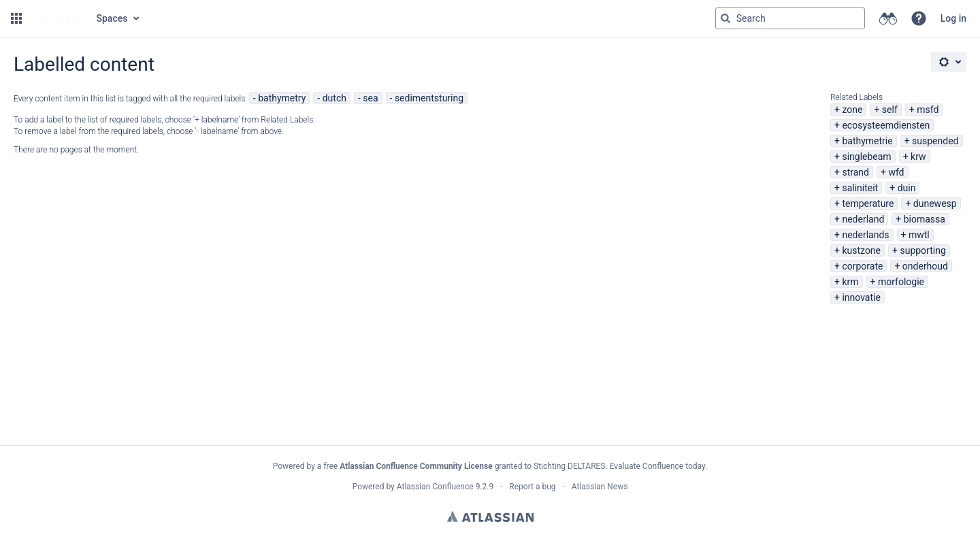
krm (850, 282)
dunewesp (935, 203)
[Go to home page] (58, 18)
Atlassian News (600, 487)
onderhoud (925, 266)
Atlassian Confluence (435, 487)
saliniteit (860, 188)
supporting (922, 250)
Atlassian (490, 517)
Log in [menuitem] (953, 18)
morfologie (901, 282)
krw (918, 157)
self (890, 110)
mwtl (919, 235)
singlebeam (866, 157)
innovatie (861, 297)
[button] (16, 18)
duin (907, 188)
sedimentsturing (429, 98)
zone (852, 110)
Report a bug (532, 487)
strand (855, 172)
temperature (868, 203)
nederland (863, 219)
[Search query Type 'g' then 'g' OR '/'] (790, 18)
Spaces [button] (112, 18)
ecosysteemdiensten (886, 125)
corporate (862, 266)
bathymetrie (867, 141)
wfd (896, 172)
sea (370, 98)
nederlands (865, 235)
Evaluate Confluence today (657, 466)
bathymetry (282, 98)
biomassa (925, 219)
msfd (928, 110)
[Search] (725, 18)
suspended (935, 141)
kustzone (861, 250)
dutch (334, 98)
